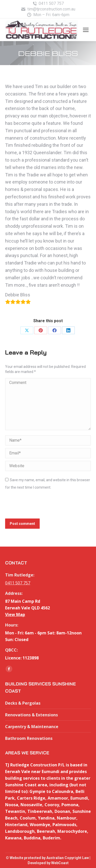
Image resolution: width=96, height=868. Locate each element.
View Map (15, 614)
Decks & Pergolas (23, 703)
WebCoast (60, 863)
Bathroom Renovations (29, 738)
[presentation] (44, 506)
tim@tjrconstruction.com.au (48, 9)
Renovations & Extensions (31, 715)
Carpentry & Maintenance (32, 727)
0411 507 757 (48, 4)
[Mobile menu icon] (86, 30)
